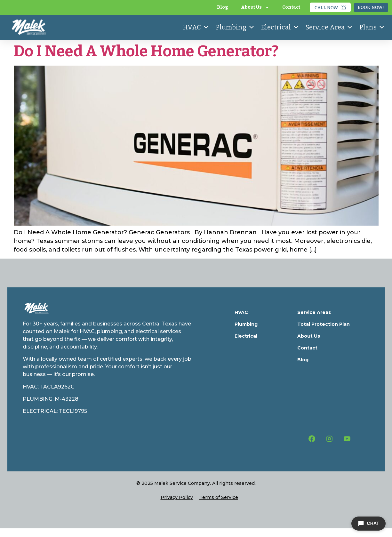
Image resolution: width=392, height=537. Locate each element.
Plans (372, 27)
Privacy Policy (177, 497)
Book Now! (371, 8)
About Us (255, 7)
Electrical (280, 27)
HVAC (196, 27)
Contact (291, 7)
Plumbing (235, 27)
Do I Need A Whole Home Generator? (146, 51)
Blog (223, 7)
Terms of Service (219, 497)
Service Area (329, 27)
